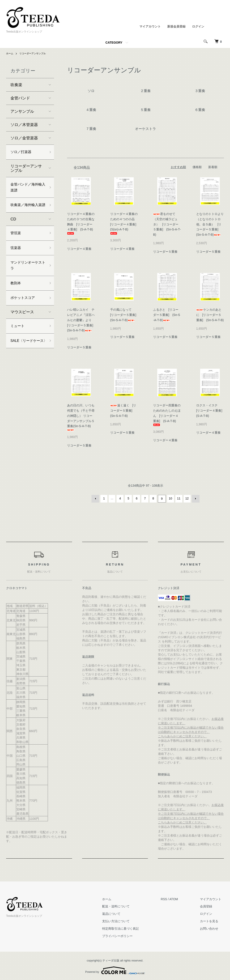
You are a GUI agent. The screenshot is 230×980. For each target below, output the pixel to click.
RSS (169, 898)
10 (170, 498)
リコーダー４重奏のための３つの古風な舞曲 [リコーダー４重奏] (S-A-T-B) (82, 223)
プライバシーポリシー (125, 935)
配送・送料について (123, 906)
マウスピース (22, 327)
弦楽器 (16, 259)
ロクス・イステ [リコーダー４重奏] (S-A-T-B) (211, 411)
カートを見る (212, 920)
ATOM (179, 898)
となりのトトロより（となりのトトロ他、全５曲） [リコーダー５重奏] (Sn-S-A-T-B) (210, 224)
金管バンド (20, 98)
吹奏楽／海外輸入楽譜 (26, 211)
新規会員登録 (176, 26)
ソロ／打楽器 (22, 152)
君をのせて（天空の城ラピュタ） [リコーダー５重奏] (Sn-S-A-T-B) (167, 224)
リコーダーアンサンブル (34, 53)
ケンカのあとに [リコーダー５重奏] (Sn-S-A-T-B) (210, 315)
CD (13, 229)
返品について (119, 913)
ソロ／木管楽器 (24, 125)
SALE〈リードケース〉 (27, 360)
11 (178, 498)
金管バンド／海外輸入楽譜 (26, 189)
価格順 (197, 167)
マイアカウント (150, 26)
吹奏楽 (16, 85)
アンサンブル (22, 111)
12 (187, 498)
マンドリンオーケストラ (26, 278)
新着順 (213, 167)
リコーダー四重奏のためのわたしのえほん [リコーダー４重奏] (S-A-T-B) (167, 415)
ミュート (18, 342)
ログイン (198, 26)
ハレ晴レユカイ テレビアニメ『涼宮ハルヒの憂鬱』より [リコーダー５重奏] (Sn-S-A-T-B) (82, 320)
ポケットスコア (24, 313)
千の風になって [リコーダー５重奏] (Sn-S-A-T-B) (125, 315)
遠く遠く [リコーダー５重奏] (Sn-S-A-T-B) (123, 411)
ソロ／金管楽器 (24, 138)
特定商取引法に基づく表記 (128, 928)
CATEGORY (114, 43)
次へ (195, 498)
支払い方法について (123, 920)
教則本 (16, 297)
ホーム (10, 53)
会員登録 (209, 906)
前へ (96, 498)
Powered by (115, 970)
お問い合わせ (212, 928)
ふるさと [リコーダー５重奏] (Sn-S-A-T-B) (167, 315)
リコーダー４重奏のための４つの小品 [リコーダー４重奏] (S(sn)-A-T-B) (125, 223)
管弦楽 (16, 244)
